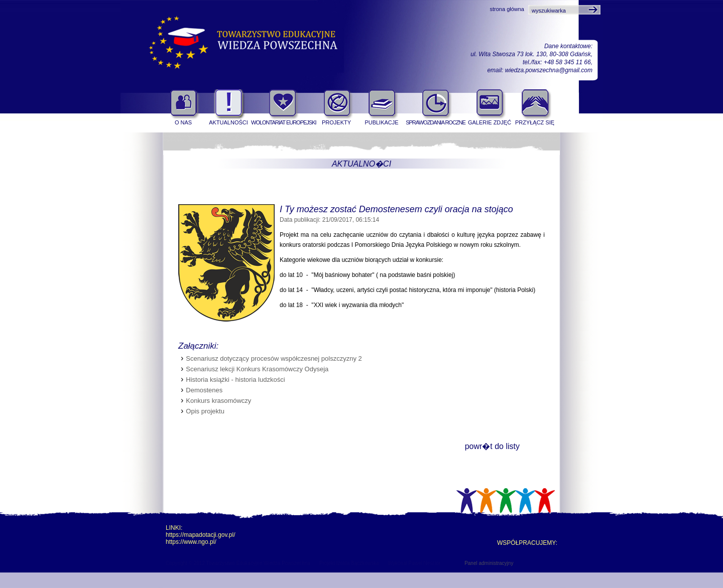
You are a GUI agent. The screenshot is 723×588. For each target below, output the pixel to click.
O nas (183, 122)
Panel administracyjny (489, 563)
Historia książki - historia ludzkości (235, 380)
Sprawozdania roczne (436, 122)
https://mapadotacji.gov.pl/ (201, 535)
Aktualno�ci (361, 164)
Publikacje (381, 122)
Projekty (336, 122)
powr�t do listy (492, 446)
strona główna (507, 9)
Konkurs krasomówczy (218, 401)
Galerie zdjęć (490, 122)
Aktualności (228, 122)
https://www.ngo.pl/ (191, 542)
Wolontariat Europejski (282, 122)
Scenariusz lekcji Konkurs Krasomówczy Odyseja (257, 369)
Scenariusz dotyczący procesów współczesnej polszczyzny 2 (274, 358)
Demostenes (204, 390)
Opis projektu (205, 411)
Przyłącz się (535, 122)
